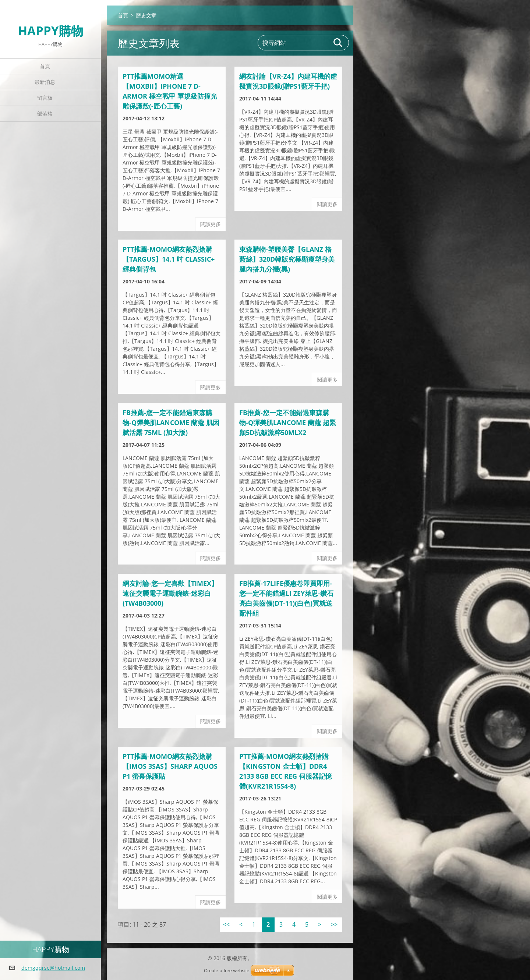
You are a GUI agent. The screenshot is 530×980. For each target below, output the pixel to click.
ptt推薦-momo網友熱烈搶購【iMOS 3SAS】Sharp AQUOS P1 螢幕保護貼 (170, 766)
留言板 (45, 98)
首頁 (45, 66)
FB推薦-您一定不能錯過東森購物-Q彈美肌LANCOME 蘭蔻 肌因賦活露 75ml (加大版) (171, 422)
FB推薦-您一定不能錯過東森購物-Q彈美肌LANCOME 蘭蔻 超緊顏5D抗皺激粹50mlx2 (288, 422)
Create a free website (227, 971)
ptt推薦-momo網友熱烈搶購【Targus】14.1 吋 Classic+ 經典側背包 (169, 259)
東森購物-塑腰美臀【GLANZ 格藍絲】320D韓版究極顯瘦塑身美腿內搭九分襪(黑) (287, 259)
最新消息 (45, 82)
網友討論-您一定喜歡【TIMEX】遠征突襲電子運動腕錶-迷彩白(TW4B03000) (170, 593)
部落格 (45, 114)
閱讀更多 (211, 224)
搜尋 (338, 43)
